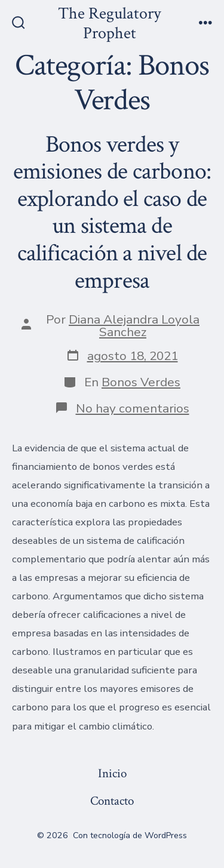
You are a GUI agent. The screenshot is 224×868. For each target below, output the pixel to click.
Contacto (112, 801)
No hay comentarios (133, 408)
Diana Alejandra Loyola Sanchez (134, 326)
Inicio (112, 773)
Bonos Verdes (141, 382)
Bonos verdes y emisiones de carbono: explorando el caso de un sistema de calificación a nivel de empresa (112, 213)
